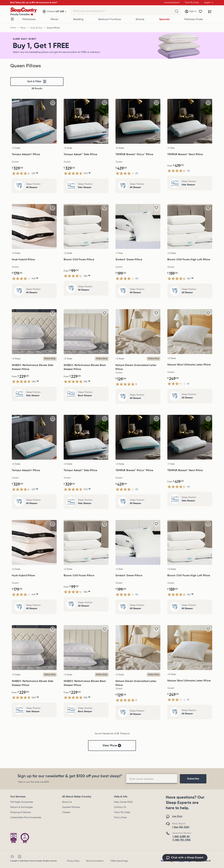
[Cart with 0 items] (210, 12)
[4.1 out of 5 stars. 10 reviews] (127, 279)
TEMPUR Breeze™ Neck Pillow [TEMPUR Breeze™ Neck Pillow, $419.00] (185, 154)
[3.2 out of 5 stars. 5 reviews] (178, 384)
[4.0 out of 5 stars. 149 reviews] (24, 279)
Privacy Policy (73, 861)
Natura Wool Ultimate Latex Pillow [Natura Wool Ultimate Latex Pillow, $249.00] (189, 365)
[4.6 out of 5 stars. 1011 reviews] (76, 173)
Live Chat (177, 816)
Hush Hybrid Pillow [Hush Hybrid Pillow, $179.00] (23, 260)
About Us (67, 802)
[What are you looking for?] (177, 11)
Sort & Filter (37, 82)
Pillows (54, 19)
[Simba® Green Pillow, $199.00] (138, 226)
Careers (66, 812)
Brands (140, 19)
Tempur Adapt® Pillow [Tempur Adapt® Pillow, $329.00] (26, 154)
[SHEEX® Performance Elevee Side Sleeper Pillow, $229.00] (34, 332)
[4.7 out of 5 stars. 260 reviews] (24, 382)
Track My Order (122, 812)
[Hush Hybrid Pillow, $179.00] (34, 226)
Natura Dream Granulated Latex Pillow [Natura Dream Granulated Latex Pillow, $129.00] (136, 367)
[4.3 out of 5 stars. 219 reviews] (24, 173)
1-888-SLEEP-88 (181, 837)
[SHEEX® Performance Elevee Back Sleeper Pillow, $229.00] (86, 332)
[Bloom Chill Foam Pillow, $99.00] (86, 226)
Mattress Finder (194, 19)
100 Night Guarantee (22, 802)
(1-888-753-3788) (182, 840)
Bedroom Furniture (110, 19)
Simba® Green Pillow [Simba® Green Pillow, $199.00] (129, 260)
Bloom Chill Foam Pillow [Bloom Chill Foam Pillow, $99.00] (79, 260)
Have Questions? (172, 3)
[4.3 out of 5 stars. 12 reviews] (179, 171)
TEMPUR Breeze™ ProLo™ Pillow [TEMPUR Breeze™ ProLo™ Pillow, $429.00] (134, 154)
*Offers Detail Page (119, 861)
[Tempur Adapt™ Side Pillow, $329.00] (86, 121)
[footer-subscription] (193, 779)
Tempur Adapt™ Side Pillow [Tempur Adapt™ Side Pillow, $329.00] (80, 154)
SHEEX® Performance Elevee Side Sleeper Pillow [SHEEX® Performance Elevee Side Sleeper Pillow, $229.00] (33, 367)
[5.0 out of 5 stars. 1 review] (126, 384)
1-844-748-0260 (181, 827)
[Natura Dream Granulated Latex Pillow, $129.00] (138, 332)
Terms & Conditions (95, 861)
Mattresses (29, 19)
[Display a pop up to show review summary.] (37, 173)
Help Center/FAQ (123, 802)
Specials (164, 19)
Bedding (78, 19)
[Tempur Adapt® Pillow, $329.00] (34, 121)
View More (112, 746)
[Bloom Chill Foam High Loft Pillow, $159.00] (190, 226)
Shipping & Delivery (21, 812)
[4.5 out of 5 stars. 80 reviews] (179, 279)
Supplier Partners (71, 807)
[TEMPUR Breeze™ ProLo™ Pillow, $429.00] (138, 121)
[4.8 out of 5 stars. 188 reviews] (76, 382)
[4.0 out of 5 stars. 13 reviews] (127, 173)
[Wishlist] (200, 12)
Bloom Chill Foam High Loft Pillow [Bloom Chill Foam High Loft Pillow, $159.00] (189, 260)
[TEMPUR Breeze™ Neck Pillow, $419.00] (190, 121)
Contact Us (120, 807)
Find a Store (120, 817)
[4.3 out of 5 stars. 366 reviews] (76, 276)
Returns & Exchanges (22, 807)
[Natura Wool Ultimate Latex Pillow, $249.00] (190, 332)
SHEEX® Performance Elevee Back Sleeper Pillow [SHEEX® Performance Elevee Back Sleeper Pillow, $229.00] (85, 367)
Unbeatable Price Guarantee (26, 817)
